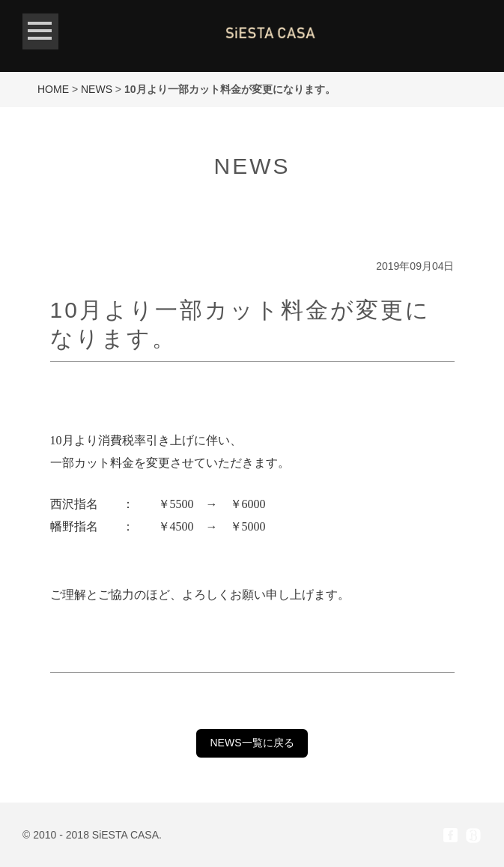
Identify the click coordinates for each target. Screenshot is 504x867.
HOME (53, 89)
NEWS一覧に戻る (252, 743)
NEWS (97, 89)
